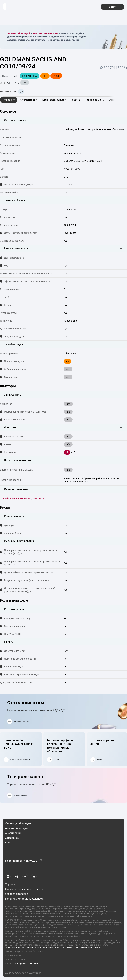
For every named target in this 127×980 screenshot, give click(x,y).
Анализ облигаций (19, 33)
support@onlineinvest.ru (28, 963)
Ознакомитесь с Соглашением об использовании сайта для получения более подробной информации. (53, 947)
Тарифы (10, 884)
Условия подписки (17, 894)
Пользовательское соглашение (25, 889)
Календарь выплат (54, 100)
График (75, 100)
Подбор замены (95, 100)
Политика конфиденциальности (25, 899)
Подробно (9, 100)
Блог (8, 843)
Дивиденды (12, 838)
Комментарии (28, 100)
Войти (112, 7)
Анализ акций (14, 833)
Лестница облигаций (46, 33)
